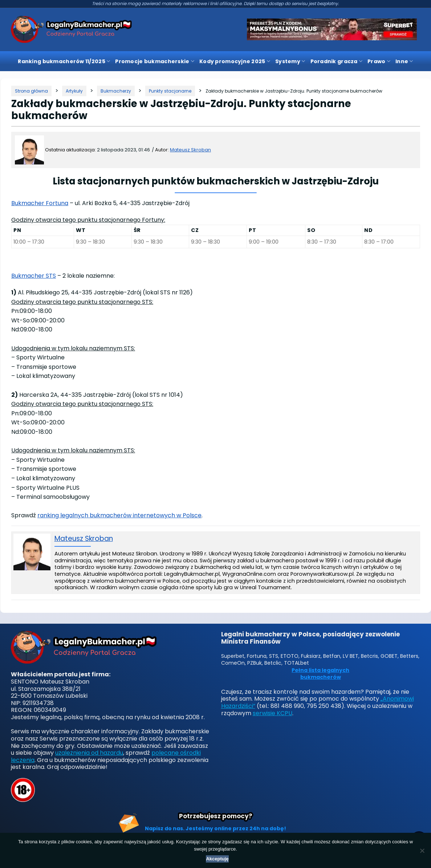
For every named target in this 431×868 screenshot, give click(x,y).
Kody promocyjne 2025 (235, 61)
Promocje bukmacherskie (155, 61)
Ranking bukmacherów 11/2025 (64, 61)
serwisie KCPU (273, 713)
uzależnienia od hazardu (89, 753)
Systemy (290, 61)
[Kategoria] (74, 91)
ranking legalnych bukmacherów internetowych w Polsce (119, 515)
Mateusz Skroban (190, 150)
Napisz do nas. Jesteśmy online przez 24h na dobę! (215, 828)
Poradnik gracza (337, 61)
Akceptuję (217, 859)
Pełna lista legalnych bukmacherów (320, 674)
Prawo (379, 61)
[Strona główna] (31, 91)
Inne (404, 61)
